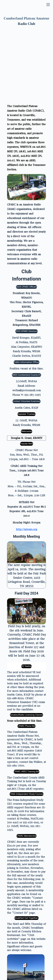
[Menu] (48, 5)
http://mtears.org (27, 477)
